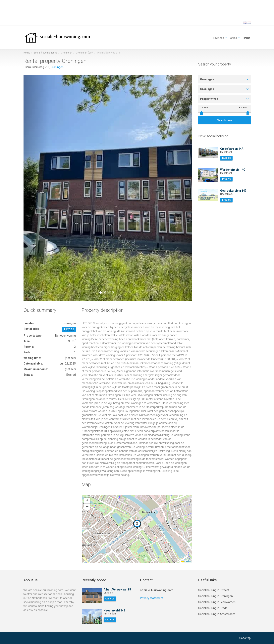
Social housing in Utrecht (214, 590)
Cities (233, 38)
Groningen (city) (85, 53)
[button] (36, 188)
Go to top (245, 638)
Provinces (218, 38)
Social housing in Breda (213, 608)
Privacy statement (152, 598)
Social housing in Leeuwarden (217, 602)
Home (247, 38)
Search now (224, 120)
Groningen (67, 53)
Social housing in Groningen (216, 596)
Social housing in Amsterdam (217, 614)
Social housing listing (46, 53)
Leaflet (186, 561)
